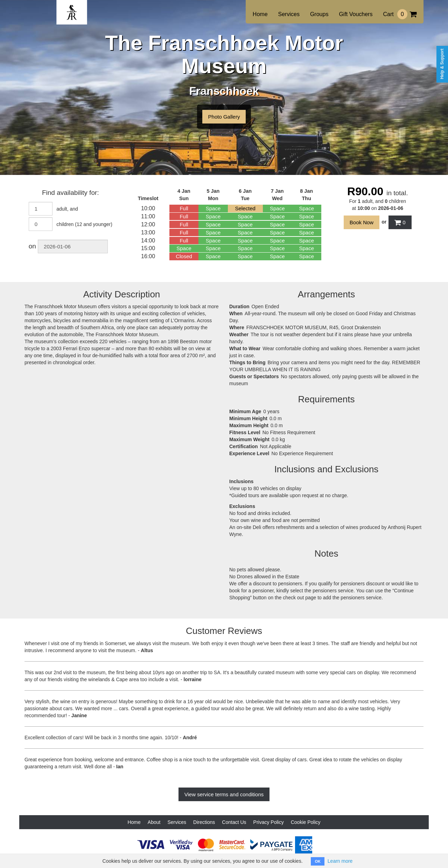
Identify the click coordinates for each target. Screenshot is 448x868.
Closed (184, 256)
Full (184, 208)
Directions (204, 822)
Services (289, 14)
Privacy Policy (269, 822)
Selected (245, 208)
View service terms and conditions (224, 794)
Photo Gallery (224, 117)
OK (318, 861)
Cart (400, 14)
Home (260, 14)
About (154, 822)
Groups (319, 14)
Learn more (340, 861)
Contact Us (234, 822)
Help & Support (442, 64)
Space (213, 208)
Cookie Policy (306, 822)
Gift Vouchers (356, 14)
